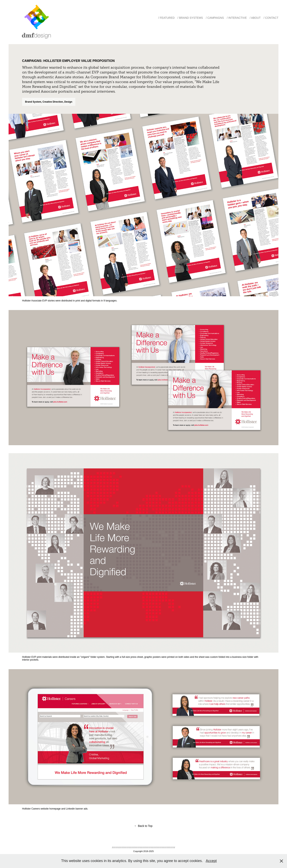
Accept (211, 861)
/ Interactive (237, 18)
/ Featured (166, 18)
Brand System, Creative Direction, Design (49, 102)
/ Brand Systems (190, 18)
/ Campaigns (215, 18)
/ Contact (271, 18)
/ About (255, 18)
